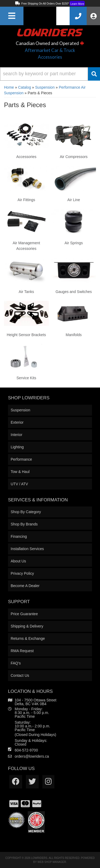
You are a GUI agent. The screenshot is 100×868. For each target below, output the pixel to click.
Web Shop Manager (52, 862)
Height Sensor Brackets (26, 335)
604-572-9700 (26, 750)
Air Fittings (26, 200)
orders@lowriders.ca (32, 756)
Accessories (26, 157)
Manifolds (74, 335)
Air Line (74, 200)
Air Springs (74, 243)
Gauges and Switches (74, 292)
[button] (50, 74)
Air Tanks (26, 292)
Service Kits (26, 378)
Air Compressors (74, 157)
